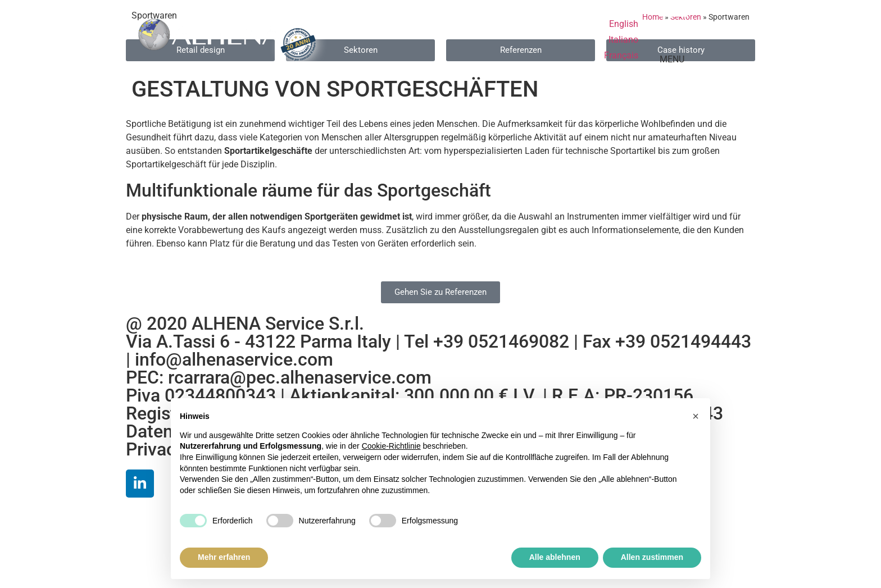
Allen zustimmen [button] (652, 557)
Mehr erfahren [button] (224, 557)
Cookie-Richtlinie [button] (391, 446)
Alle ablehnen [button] (555, 557)
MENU (672, 59)
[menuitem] (624, 24)
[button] (696, 416)
